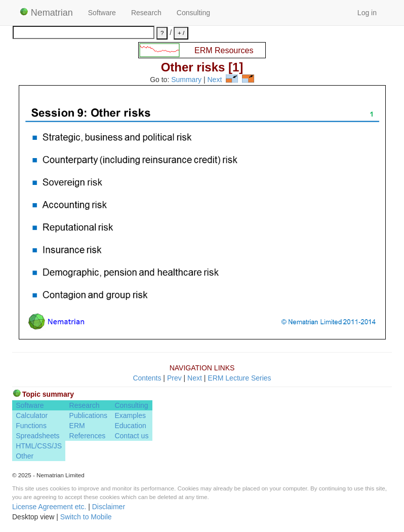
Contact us (131, 436)
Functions (31, 426)
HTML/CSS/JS (39, 446)
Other (25, 456)
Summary (186, 80)
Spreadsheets (37, 436)
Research (146, 13)
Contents (147, 378)
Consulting (193, 13)
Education (130, 426)
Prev (174, 378)
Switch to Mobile (86, 517)
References (88, 436)
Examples (130, 415)
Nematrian (46, 13)
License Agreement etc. (49, 507)
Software (102, 13)
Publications (89, 415)
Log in (367, 13)
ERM (77, 426)
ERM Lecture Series (239, 378)
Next (215, 80)
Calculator (32, 415)
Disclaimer (109, 507)
